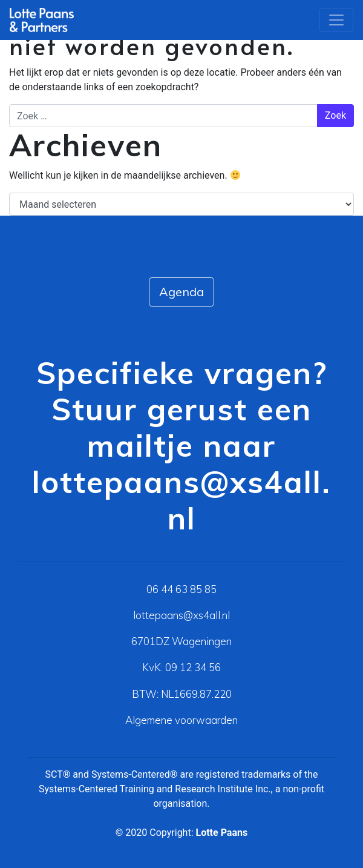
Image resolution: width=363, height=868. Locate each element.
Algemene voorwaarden (181, 720)
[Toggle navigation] (336, 20)
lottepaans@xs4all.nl (181, 500)
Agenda (181, 292)
